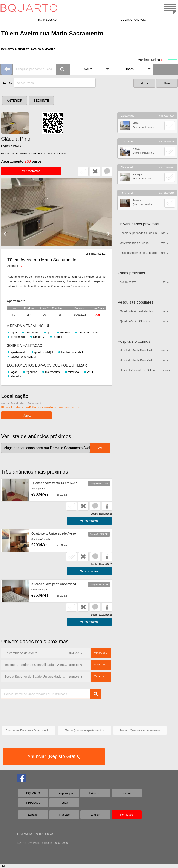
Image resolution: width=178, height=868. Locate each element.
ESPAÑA (25, 834)
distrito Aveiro (29, 49)
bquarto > (9, 49)
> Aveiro (49, 49)
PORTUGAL (45, 834)
